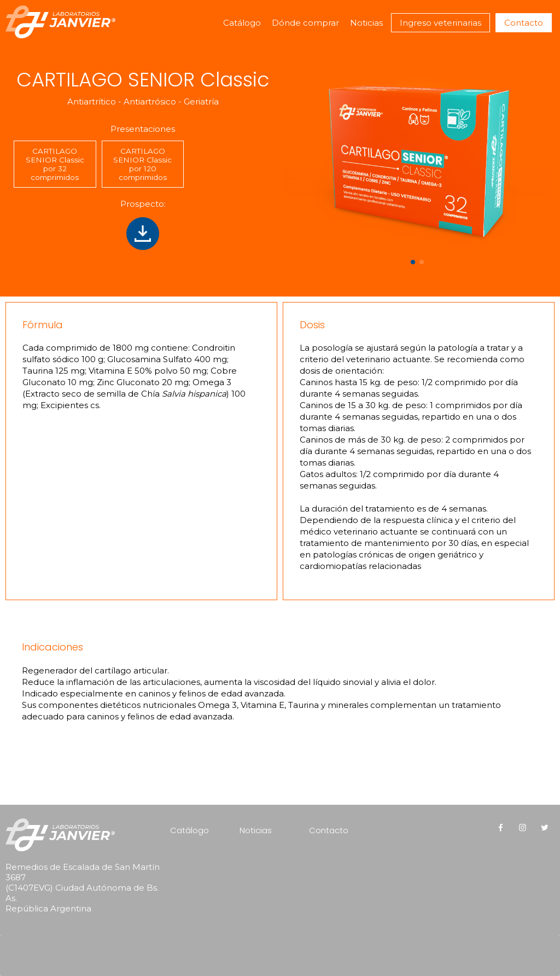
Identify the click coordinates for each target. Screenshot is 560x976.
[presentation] (75, 941)
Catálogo (242, 23)
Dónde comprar (305, 23)
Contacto (524, 23)
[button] (413, 262)
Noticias (366, 23)
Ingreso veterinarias (441, 23)
